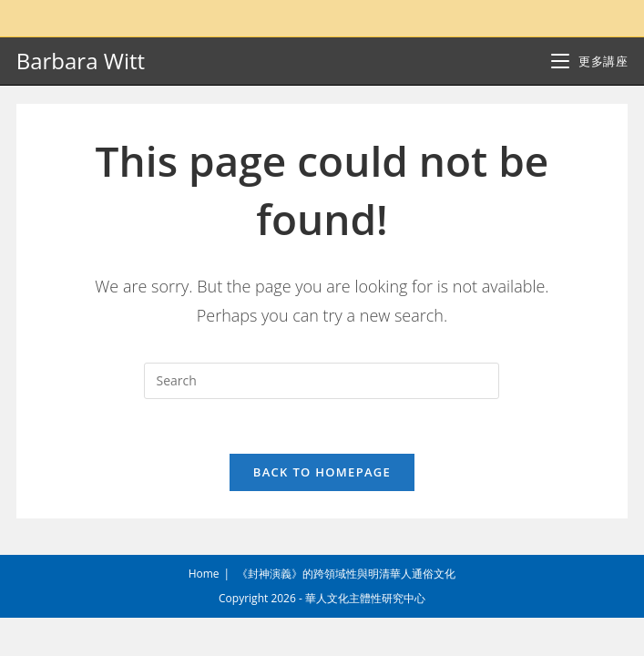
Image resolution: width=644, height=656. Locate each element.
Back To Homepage (322, 472)
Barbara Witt (81, 61)
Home (204, 612)
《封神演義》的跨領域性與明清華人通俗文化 (346, 612)
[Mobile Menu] (589, 61)
